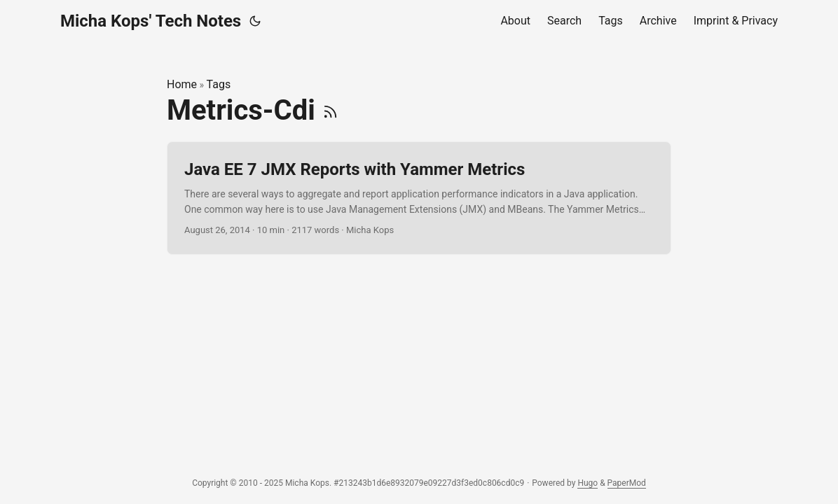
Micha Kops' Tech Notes (151, 21)
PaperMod (627, 483)
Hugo (588, 483)
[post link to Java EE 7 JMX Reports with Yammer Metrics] (419, 198)
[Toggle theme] (255, 21)
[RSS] (330, 110)
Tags (219, 84)
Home (182, 84)
